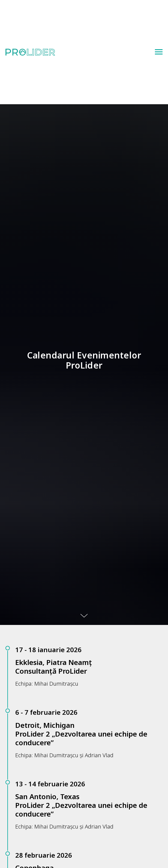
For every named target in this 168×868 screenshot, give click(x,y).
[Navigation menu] (159, 52)
